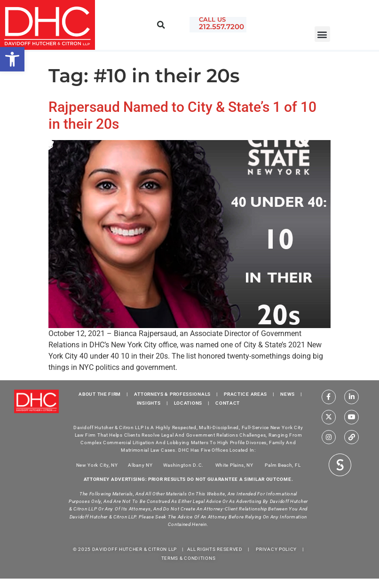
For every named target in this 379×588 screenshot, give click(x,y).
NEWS (288, 394)
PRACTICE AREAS (245, 394)
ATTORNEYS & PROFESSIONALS (172, 394)
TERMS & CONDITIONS (189, 558)
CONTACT (228, 403)
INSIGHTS (149, 403)
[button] (322, 34)
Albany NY (140, 465)
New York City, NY (97, 465)
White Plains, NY (234, 465)
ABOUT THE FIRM (100, 394)
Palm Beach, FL (283, 465)
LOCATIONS (188, 403)
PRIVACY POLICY (276, 549)
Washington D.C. (184, 465)
